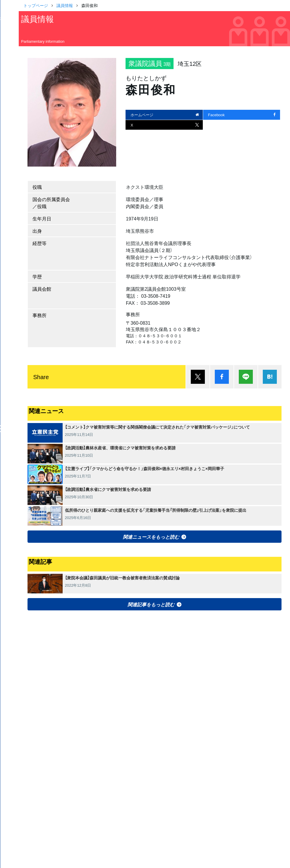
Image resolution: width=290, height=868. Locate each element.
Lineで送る (246, 377)
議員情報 (65, 5)
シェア (222, 377)
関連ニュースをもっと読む (151, 537)
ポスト (198, 377)
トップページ (36, 5)
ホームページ (142, 115)
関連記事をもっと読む (151, 604)
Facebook (216, 115)
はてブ (270, 377)
